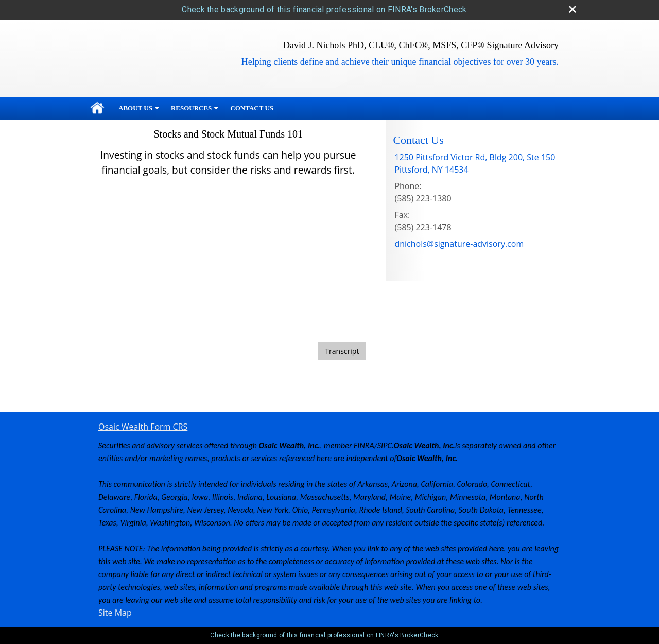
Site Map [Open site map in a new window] (115, 613)
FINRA (364, 445)
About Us (135, 108)
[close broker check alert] (573, 9)
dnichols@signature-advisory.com (459, 244)
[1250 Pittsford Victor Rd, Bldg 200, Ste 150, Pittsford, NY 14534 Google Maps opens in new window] (475, 163)
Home (97, 108)
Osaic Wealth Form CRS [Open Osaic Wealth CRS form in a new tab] (143, 427)
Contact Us (252, 108)
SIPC (385, 445)
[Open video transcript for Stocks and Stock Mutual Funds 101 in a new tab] (342, 351)
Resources (191, 108)
